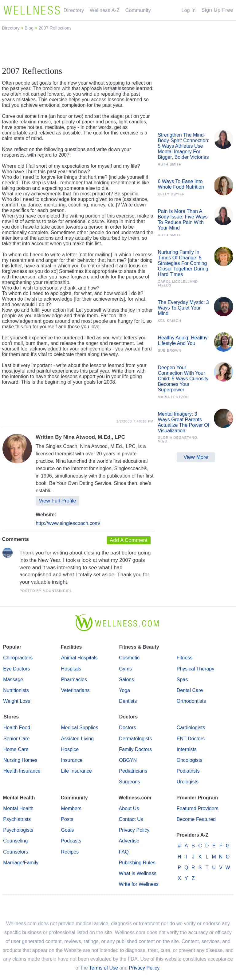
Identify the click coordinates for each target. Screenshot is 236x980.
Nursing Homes (20, 760)
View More (196, 457)
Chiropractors (18, 658)
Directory (11, 28)
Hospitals (71, 669)
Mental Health (18, 808)
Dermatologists (135, 739)
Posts (67, 819)
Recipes (70, 852)
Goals (67, 830)
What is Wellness (138, 873)
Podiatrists (188, 771)
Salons (126, 680)
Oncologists (190, 760)
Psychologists (18, 830)
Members (71, 808)
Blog (30, 28)
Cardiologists (191, 728)
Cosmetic (129, 658)
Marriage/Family (21, 863)
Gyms (125, 669)
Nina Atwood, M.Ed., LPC (94, 437)
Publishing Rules (137, 863)
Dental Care (190, 690)
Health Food (17, 728)
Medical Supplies (79, 728)
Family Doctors (135, 749)
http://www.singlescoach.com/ (68, 523)
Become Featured (196, 819)
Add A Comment (129, 540)
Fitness (185, 658)
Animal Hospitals (79, 658)
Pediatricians (133, 771)
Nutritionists (16, 690)
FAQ (124, 852)
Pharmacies (74, 680)
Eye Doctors (16, 669)
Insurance (72, 760)
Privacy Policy (134, 830)
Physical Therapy (195, 669)
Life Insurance (76, 771)
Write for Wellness (139, 884)
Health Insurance (22, 771)
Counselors (16, 852)
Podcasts (71, 841)
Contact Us (131, 819)
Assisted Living (77, 739)
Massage (13, 680)
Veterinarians (75, 690)
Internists (187, 749)
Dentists (128, 701)
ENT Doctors (191, 739)
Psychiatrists (17, 819)
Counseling (15, 841)
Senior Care (16, 739)
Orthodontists (191, 701)
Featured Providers (198, 808)
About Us (129, 808)
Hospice (70, 749)
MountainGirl (57, 591)
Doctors (127, 728)
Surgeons (130, 782)
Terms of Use (104, 968)
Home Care (16, 749)
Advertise (129, 841)
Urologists (188, 782)
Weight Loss (17, 701)
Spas (182, 680)
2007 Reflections (55, 28)
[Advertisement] (118, 48)
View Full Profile (57, 501)
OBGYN (128, 760)
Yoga (124, 690)
